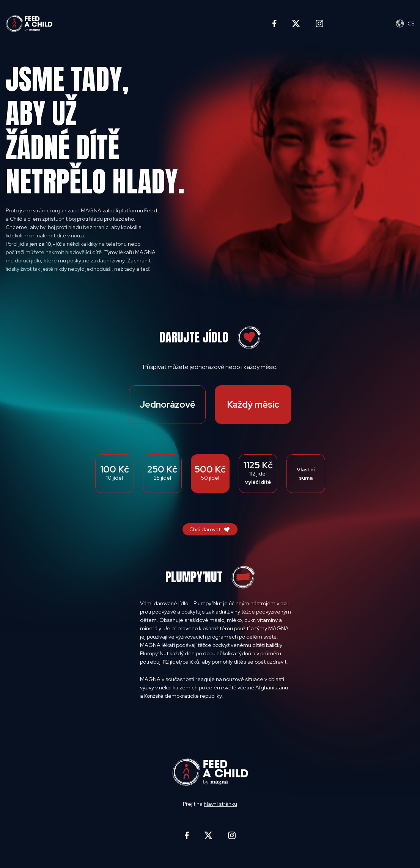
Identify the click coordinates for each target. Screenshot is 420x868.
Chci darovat (205, 529)
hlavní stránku (220, 804)
